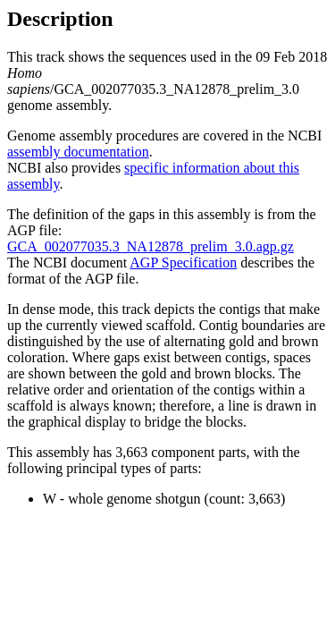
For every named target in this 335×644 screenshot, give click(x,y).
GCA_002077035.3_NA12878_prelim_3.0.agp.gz (151, 246)
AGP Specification (183, 263)
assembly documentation (78, 152)
